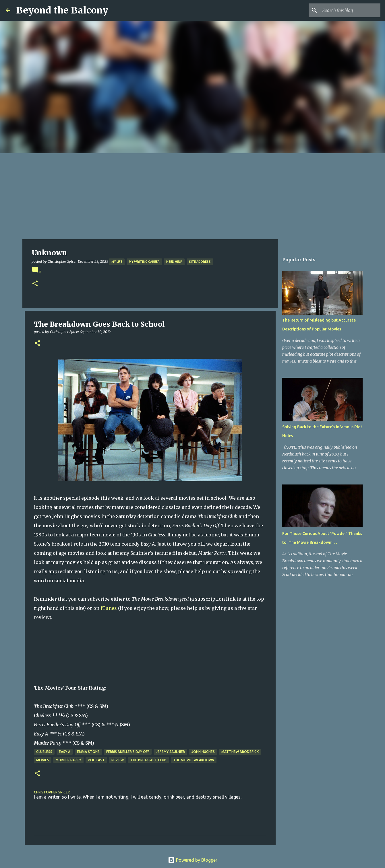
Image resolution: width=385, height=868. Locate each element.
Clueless (44, 752)
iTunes (109, 608)
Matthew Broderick (240, 752)
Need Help (174, 262)
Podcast (96, 760)
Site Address (200, 262)
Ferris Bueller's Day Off (128, 752)
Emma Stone (88, 752)
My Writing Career (144, 262)
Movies (43, 760)
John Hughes (203, 752)
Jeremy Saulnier (170, 752)
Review (118, 760)
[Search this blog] (350, 10)
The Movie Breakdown (194, 760)
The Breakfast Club (148, 760)
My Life (117, 262)
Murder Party (68, 760)
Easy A (65, 752)
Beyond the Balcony (62, 10)
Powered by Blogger (193, 860)
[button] (35, 284)
